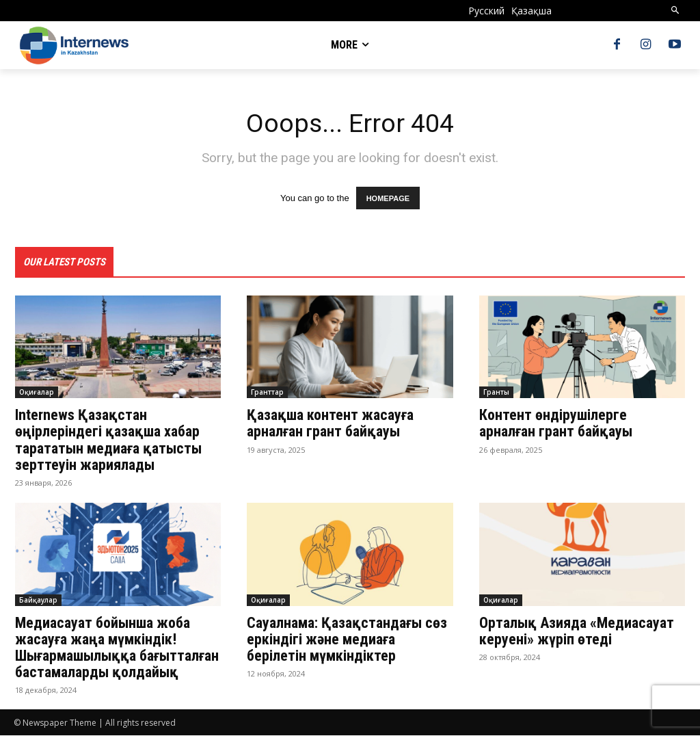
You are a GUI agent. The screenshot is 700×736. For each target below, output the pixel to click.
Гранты (496, 393)
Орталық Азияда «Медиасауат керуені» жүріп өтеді (577, 631)
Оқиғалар (37, 393)
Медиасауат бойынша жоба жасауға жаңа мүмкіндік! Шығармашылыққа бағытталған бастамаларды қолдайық (117, 648)
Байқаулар (38, 600)
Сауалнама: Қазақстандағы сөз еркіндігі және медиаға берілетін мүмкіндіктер (347, 639)
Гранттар (267, 393)
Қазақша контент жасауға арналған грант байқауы (330, 424)
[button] (676, 11)
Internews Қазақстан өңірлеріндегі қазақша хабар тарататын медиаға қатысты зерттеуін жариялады (108, 441)
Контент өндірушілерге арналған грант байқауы (559, 424)
